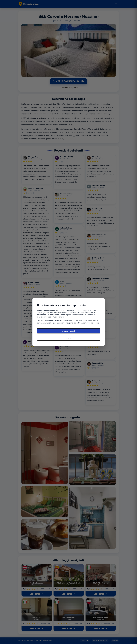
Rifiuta (68, 338)
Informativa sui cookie (90, 323)
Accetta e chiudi (68, 331)
